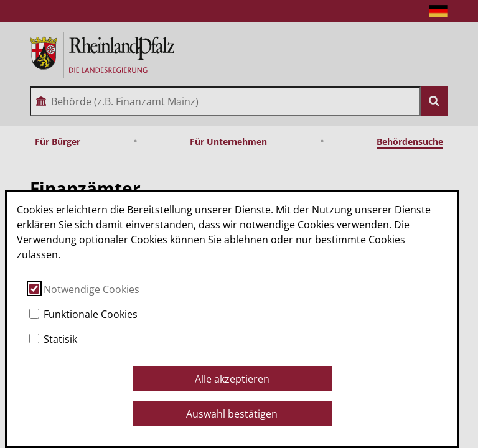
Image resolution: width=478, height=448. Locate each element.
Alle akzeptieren (232, 379)
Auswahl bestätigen (232, 414)
